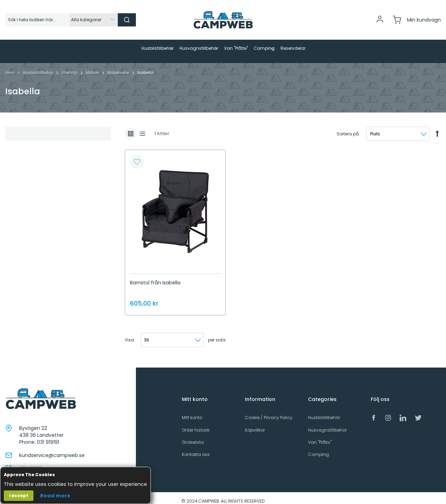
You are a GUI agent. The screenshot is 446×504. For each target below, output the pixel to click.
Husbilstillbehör (38, 66)
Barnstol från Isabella (155, 277)
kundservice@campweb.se (52, 449)
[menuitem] (102, 48)
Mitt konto (192, 412)
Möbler (93, 66)
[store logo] (223, 20)
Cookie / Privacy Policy (269, 412)
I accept (19, 495)
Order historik (196, 424)
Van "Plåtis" (320, 436)
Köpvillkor (255, 424)
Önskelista (193, 436)
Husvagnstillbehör (327, 424)
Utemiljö (70, 66)
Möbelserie (119, 66)
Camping (318, 448)
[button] (137, 156)
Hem (10, 66)
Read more (55, 496)
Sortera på (348, 128)
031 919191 (48, 436)
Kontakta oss (196, 448)
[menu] (223, 48)
